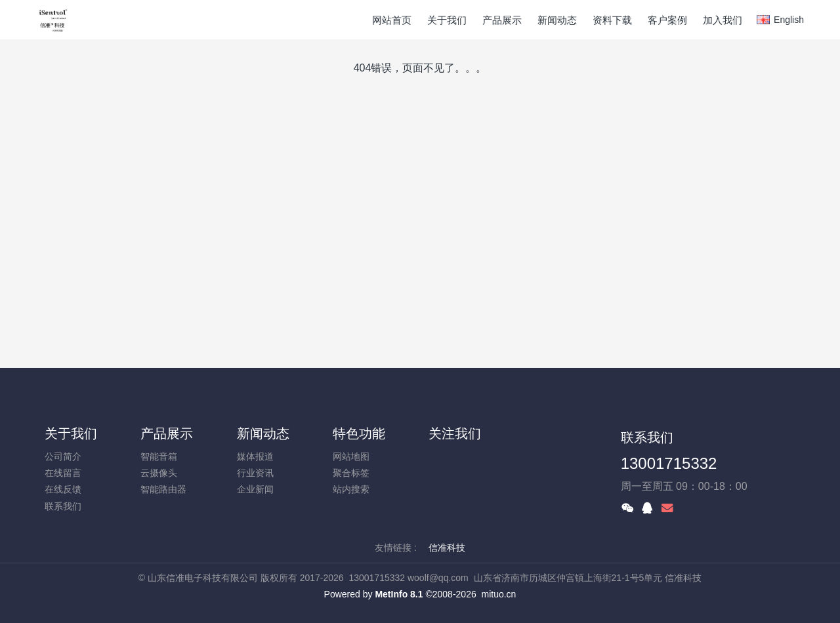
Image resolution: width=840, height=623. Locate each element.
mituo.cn (498, 594)
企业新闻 (255, 489)
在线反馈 (63, 489)
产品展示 (167, 433)
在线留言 (63, 473)
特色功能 (359, 433)
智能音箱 (159, 456)
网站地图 (351, 456)
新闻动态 (263, 433)
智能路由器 (163, 489)
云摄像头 (159, 473)
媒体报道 (255, 456)
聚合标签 (351, 473)
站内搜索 (351, 489)
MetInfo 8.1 (399, 594)
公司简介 (63, 456)
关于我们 (71, 433)
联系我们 (63, 506)
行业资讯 (255, 473)
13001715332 (669, 463)
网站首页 (392, 20)
